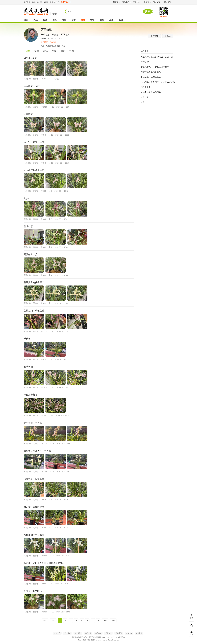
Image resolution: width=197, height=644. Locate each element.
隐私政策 (88, 633)
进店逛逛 (154, 36)
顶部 (191, 633)
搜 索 (148, 12)
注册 (57, 2)
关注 (36, 20)
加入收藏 (129, 633)
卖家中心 (138, 2)
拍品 (55, 20)
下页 (105, 621)
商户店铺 (98, 633)
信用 (71, 51)
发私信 (168, 36)
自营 (73, 20)
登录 (52, 2)
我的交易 (127, 2)
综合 (28, 51)
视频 (102, 20)
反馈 (191, 625)
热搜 (121, 20)
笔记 (92, 20)
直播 (111, 20)
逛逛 (55, 14)
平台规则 (67, 633)
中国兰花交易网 (36, 11)
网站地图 (119, 633)
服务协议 (78, 633)
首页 (26, 20)
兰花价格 (108, 633)
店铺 (64, 20)
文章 (37, 51)
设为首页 (139, 633)
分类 (45, 20)
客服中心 (35, 2)
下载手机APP (66, 2)
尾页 (113, 621)
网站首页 (27, 2)
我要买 (117, 2)
